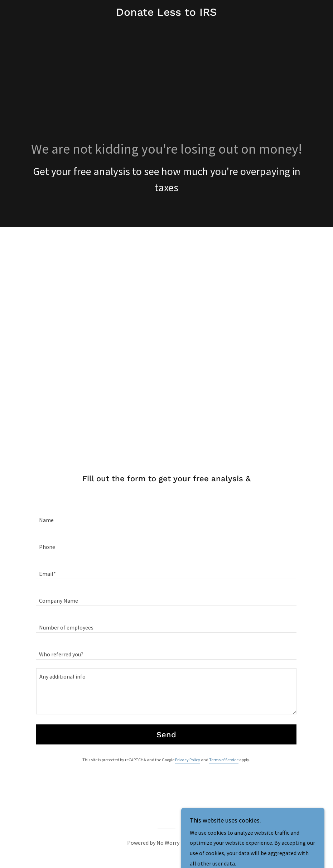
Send (166, 735)
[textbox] (166, 516)
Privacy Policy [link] (188, 760)
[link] (166, 14)
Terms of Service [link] (224, 760)
